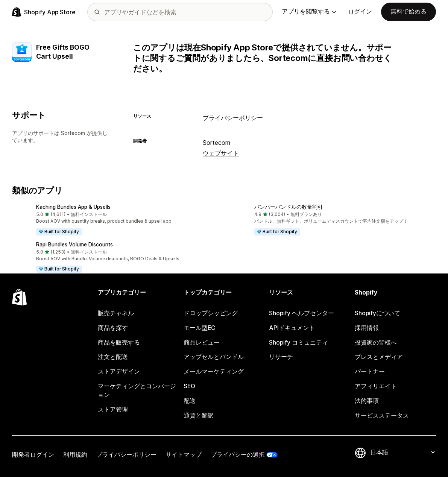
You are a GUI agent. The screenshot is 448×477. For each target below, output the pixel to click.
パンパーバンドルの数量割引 (289, 207)
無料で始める (409, 11)
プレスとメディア (379, 357)
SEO (189, 386)
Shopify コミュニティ (298, 343)
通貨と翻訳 (199, 415)
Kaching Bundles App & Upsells (73, 207)
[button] (115, 220)
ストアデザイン (119, 371)
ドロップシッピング (211, 313)
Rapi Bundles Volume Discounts (74, 245)
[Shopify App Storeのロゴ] (44, 12)
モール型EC (200, 328)
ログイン (360, 11)
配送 (190, 401)
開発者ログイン (33, 455)
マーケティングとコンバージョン (137, 390)
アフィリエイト (376, 386)
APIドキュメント (292, 328)
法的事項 (367, 401)
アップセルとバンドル (214, 357)
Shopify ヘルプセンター (301, 313)
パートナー (370, 371)
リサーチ (281, 357)
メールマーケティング (214, 371)
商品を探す (113, 328)
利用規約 (75, 455)
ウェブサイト (221, 153)
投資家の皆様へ (376, 343)
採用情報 (367, 328)
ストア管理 (113, 409)
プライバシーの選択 (238, 455)
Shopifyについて (377, 313)
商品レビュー (202, 343)
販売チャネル (116, 313)
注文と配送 (113, 357)
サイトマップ (184, 455)
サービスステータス (382, 415)
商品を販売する (119, 343)
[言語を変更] (402, 452)
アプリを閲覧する (309, 11)
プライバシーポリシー (233, 118)
